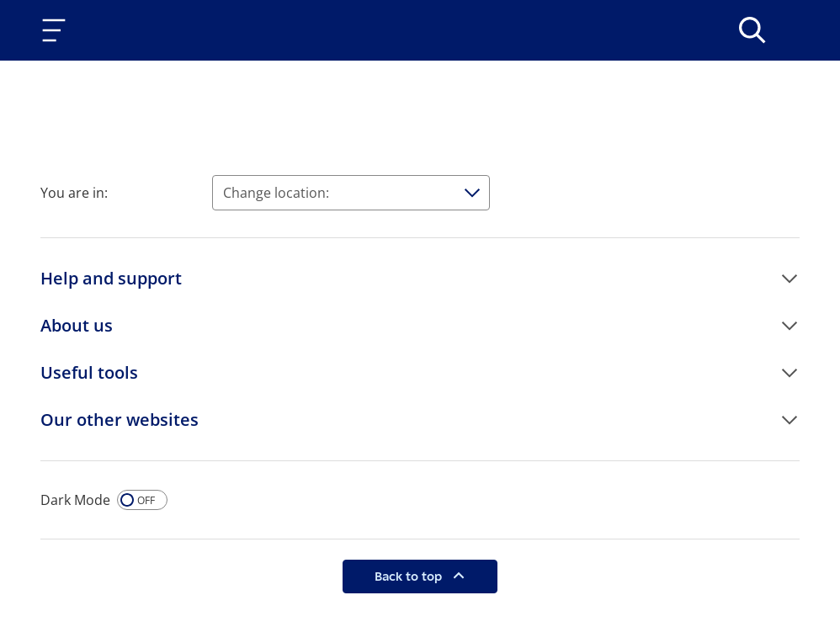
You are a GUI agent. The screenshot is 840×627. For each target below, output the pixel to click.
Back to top (410, 576)
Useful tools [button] (89, 372)
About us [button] (77, 325)
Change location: (276, 193)
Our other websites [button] (120, 420)
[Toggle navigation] (57, 30)
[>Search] (752, 30)
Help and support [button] (111, 278)
